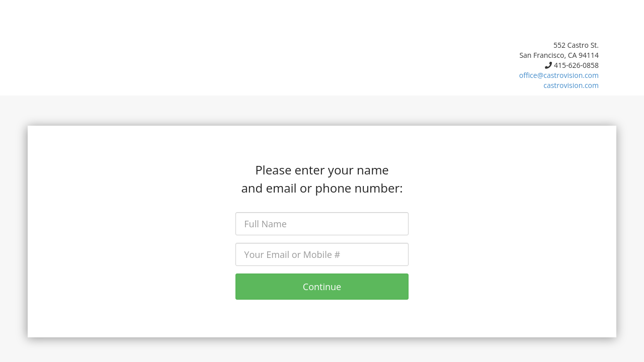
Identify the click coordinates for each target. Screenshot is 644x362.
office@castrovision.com (559, 75)
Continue (322, 287)
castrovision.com (571, 85)
